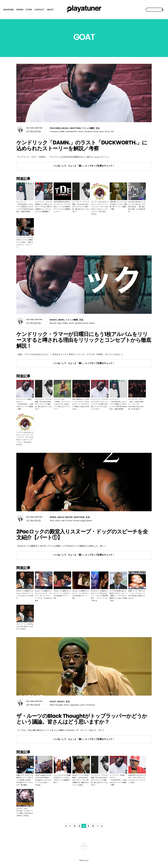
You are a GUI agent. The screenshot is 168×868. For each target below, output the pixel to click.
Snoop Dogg (79, 521)
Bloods (53, 323)
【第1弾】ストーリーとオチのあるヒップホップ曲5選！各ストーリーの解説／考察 (118, 205)
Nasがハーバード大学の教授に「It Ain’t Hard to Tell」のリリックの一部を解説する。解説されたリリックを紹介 (81, 780)
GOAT (81, 131)
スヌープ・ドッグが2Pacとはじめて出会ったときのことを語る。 (25, 626)
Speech (89, 521)
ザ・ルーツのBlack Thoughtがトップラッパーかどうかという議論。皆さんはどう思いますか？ (82, 719)
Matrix (92, 323)
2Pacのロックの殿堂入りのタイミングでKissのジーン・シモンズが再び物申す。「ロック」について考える (100, 596)
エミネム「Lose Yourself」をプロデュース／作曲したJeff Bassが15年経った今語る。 (25, 812)
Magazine (9, 10)
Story (107, 131)
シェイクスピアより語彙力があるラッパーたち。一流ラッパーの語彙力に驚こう (62, 779)
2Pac (52, 521)
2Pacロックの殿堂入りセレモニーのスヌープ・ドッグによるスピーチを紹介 (25, 594)
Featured (55, 128)
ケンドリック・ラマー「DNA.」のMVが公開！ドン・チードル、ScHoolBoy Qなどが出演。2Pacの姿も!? (136, 404)
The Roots (90, 705)
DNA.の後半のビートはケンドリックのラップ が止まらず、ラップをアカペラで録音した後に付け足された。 (81, 404)
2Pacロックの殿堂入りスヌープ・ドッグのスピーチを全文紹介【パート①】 (82, 534)
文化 (98, 128)
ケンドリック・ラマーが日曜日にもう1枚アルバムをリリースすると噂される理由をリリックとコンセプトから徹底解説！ (44, 207)
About (50, 10)
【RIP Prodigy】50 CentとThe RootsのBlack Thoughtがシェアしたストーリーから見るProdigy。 (43, 780)
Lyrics (101, 131)
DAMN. (62, 131)
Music (65, 128)
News (61, 320)
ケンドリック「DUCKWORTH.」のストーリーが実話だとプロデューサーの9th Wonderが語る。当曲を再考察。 (25, 207)
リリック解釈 (88, 128)
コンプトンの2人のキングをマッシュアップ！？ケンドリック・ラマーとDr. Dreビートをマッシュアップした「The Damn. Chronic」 (100, 208)
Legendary (74, 705)
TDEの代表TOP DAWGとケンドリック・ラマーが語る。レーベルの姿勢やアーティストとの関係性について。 (62, 207)
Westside (75, 128)
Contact (39, 10)
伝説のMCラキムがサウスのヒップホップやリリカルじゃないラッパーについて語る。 (137, 779)
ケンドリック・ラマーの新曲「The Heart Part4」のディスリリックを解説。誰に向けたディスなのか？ (81, 207)
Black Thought (56, 705)
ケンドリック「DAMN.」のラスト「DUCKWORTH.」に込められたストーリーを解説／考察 (82, 145)
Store (29, 10)
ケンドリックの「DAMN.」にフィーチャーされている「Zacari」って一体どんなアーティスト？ (62, 404)
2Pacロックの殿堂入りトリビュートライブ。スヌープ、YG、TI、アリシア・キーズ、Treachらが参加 (44, 596)
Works (20, 10)
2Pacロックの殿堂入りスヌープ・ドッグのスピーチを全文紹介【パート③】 (81, 594)
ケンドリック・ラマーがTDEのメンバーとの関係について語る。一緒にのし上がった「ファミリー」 (25, 242)
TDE (112, 131)
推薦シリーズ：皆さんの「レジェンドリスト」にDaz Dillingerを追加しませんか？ (137, 594)
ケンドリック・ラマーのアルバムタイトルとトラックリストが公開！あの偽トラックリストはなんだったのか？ (99, 404)
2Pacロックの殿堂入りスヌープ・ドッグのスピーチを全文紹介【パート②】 (62, 594)
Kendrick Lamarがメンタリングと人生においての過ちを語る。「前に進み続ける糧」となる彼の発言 (137, 207)
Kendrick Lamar (91, 131)
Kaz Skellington (34, 128)
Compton (54, 131)
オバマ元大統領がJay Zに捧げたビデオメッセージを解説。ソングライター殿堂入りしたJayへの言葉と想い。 (118, 596)
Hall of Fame (67, 521)
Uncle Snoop (65, 517)
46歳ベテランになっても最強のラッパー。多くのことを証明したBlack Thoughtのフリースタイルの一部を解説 (25, 780)
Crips (59, 323)
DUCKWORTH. (72, 131)
